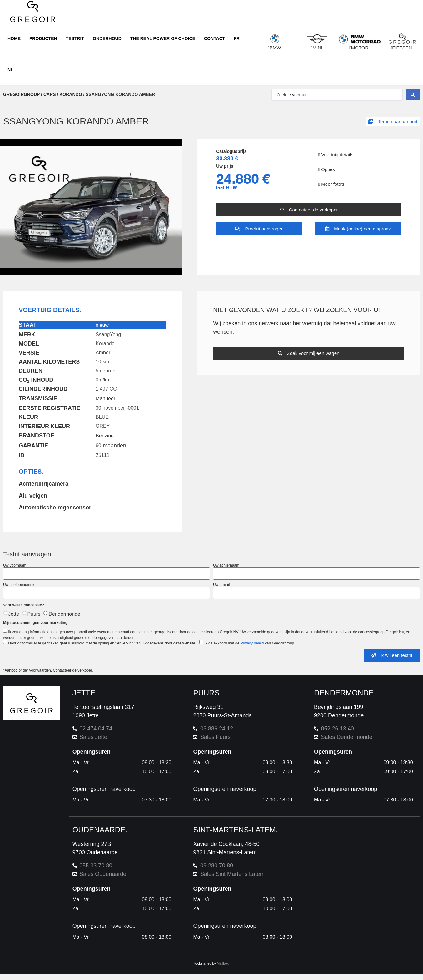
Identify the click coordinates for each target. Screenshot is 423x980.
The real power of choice (163, 38)
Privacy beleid (252, 643)
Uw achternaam (226, 565)
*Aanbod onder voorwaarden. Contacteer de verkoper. (49, 670)
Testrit (75, 38)
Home (14, 38)
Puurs (34, 614)
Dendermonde (65, 614)
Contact (214, 38)
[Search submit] (413, 95)
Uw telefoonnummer (20, 585)
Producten (43, 38)
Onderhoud (107, 38)
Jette (14, 614)
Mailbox (223, 963)
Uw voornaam (15, 565)
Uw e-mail (221, 585)
